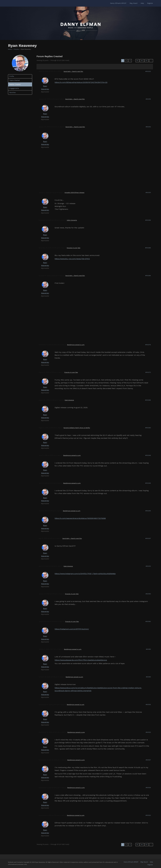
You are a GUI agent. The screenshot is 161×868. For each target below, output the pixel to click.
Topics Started (14, 80)
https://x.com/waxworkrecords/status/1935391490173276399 (80, 518)
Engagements (14, 88)
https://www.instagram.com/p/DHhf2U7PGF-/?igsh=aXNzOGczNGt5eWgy (85, 574)
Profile (12, 76)
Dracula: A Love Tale (74, 248)
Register (150, 865)
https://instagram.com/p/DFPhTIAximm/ (72, 629)
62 (142, 61)
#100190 (148, 621)
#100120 (148, 815)
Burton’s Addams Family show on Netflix (77, 428)
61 (137, 61)
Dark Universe (69, 400)
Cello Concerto (72, 220)
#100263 (148, 428)
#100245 (148, 511)
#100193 (148, 594)
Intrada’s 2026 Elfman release (74, 193)
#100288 (148, 248)
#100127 (148, 760)
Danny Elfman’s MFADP (131, 862)
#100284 (148, 276)
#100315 (148, 99)
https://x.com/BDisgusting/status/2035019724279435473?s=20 (81, 82)
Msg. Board (144, 862)
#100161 (148, 677)
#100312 (148, 127)
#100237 (148, 538)
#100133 (148, 732)
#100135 (148, 705)
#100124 (148, 788)
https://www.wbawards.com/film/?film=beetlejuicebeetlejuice (81, 660)
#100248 (148, 483)
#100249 (148, 455)
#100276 (148, 345)
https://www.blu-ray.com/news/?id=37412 (72, 259)
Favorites (13, 93)
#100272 (148, 372)
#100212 (148, 566)
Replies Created (15, 84)
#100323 (148, 71)
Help (151, 862)
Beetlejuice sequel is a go (76, 345)
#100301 (148, 193)
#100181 (148, 649)
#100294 (148, 220)
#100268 (148, 400)
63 (147, 61)
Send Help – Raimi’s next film (73, 71)
